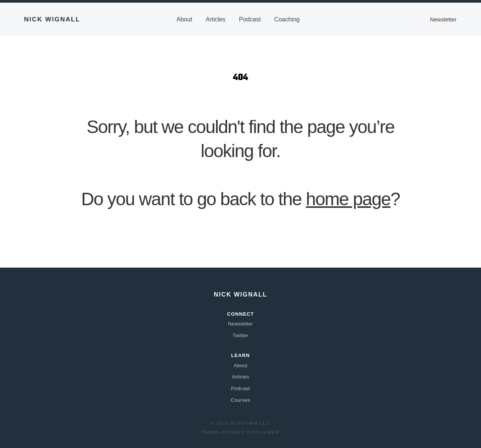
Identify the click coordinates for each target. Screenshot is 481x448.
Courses (240, 400)
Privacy (233, 432)
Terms (211, 432)
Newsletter (443, 19)
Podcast (250, 19)
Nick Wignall (52, 19)
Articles (216, 19)
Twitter (240, 335)
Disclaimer (263, 432)
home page (348, 199)
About (185, 19)
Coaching (287, 19)
